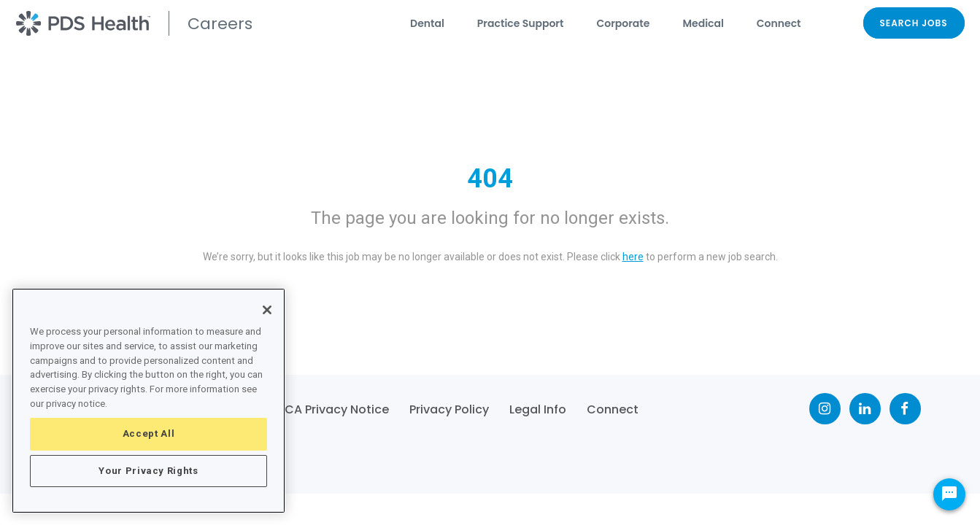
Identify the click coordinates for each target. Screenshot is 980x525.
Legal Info (538, 409)
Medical (703, 23)
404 (490, 179)
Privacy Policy (449, 409)
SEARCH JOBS (914, 23)
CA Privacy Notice (337, 409)
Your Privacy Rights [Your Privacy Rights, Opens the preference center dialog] (148, 471)
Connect (779, 23)
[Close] (267, 310)
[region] (148, 401)
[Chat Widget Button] (949, 494)
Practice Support (521, 23)
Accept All (149, 433)
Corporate (623, 23)
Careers (220, 24)
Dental (427, 23)
